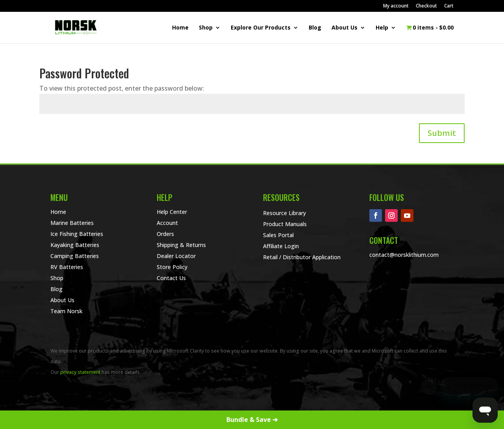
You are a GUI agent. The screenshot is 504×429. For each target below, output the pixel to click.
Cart (449, 6)
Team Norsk (66, 311)
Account (167, 223)
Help (382, 28)
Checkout (426, 6)
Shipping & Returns (181, 245)
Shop (206, 28)
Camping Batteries (75, 256)
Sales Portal (278, 235)
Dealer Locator (176, 256)
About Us (345, 28)
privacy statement (80, 372)
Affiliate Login (281, 246)
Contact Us (171, 278)
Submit (442, 133)
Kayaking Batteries (75, 245)
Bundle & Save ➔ (252, 420)
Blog (315, 28)
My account (396, 6)
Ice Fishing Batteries (77, 234)
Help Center (172, 212)
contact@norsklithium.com (404, 255)
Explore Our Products (261, 28)
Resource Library (284, 213)
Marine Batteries (72, 223)
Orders (165, 234)
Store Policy (172, 267)
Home (180, 28)
